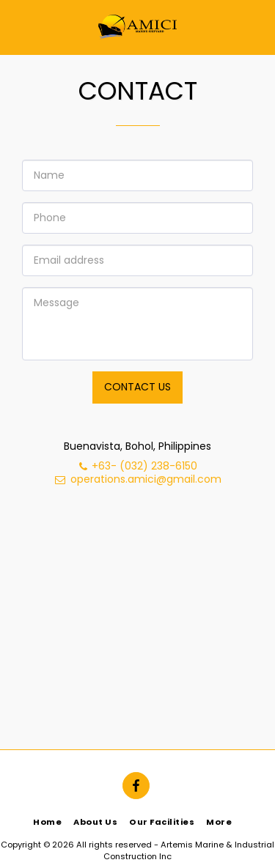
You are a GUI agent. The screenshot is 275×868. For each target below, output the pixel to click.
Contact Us (137, 387)
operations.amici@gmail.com (137, 479)
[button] (16, 27)
